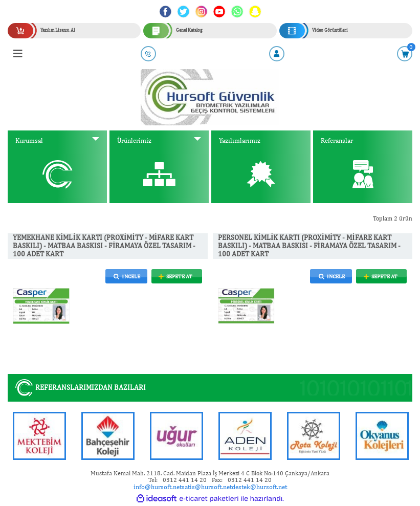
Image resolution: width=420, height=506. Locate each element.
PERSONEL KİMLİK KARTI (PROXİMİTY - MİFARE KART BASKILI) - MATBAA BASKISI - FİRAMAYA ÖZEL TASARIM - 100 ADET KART (309, 246)
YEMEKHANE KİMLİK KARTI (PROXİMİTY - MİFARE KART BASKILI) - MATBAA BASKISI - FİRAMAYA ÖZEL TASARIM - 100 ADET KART (104, 246)
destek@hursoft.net (259, 487)
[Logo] (210, 97)
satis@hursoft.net (207, 487)
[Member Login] (277, 54)
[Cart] (405, 54)
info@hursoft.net (158, 487)
